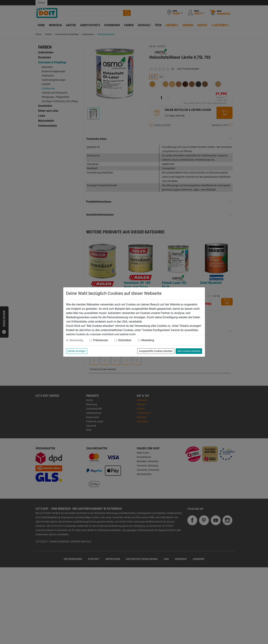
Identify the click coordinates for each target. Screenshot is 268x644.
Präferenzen (101, 340)
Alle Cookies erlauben (189, 351)
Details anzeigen (77, 351)
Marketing (148, 340)
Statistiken (125, 340)
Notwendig (76, 340)
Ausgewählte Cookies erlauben (156, 351)
